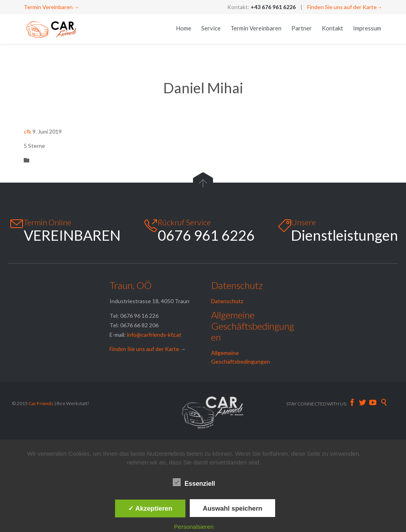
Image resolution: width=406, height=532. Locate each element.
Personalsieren (194, 527)
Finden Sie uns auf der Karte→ (345, 7)
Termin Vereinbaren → (52, 7)
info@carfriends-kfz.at (154, 335)
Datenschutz (227, 301)
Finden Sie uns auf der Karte (144, 349)
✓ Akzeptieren (150, 508)
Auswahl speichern (232, 508)
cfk (27, 131)
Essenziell (194, 482)
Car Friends (41, 403)
